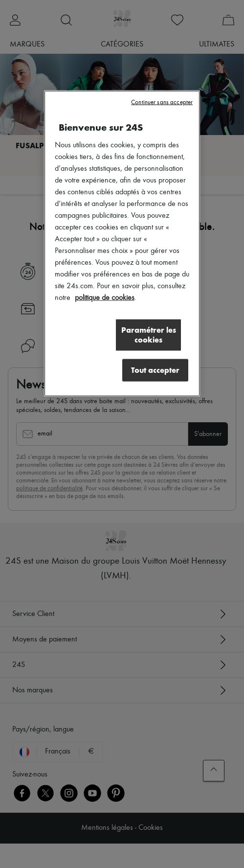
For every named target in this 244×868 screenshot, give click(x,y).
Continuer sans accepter (162, 103)
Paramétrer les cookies (149, 335)
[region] (122, 244)
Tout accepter (155, 370)
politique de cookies (105, 298)
